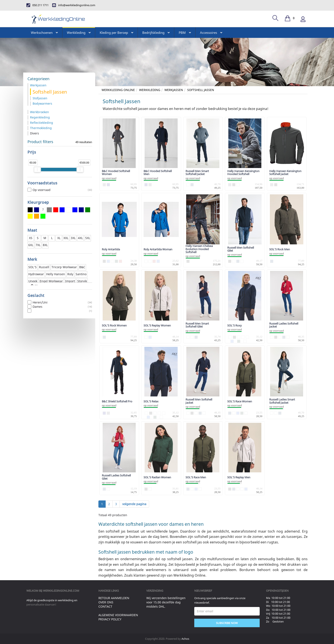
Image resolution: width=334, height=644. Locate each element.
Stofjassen (40, 98)
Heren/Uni (60, 302)
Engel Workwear (51, 281)
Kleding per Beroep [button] (116, 33)
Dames (60, 307)
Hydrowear (36, 274)
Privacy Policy (110, 619)
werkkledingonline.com (61, 591)
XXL (66, 238)
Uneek (33, 281)
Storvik (82, 281)
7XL (38, 245)
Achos (185, 639)
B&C (82, 267)
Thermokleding (41, 128)
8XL (45, 245)
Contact (105, 606)
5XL (88, 238)
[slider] (37, 170)
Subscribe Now (227, 623)
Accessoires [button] (211, 33)
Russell (44, 267)
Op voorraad (60, 190)
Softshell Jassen (201, 90)
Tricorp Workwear (64, 267)
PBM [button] (185, 33)
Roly (70, 274)
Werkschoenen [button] (44, 33)
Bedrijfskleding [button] (156, 33)
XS (31, 238)
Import (70, 281)
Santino (81, 274)
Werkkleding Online (118, 90)
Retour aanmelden (114, 598)
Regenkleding (40, 117)
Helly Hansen (56, 274)
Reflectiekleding (42, 123)
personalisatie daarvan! (41, 604)
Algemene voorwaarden (118, 615)
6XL (31, 245)
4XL (80, 238)
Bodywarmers (42, 103)
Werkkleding (150, 90)
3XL (73, 238)
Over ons (106, 602)
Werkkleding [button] (79, 33)
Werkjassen (174, 90)
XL (59, 238)
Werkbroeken (40, 112)
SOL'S (32, 267)
